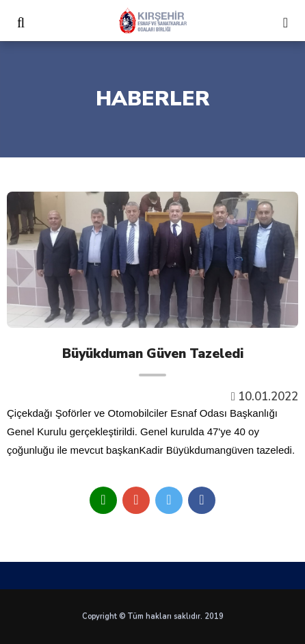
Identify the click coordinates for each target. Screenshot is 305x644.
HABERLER (153, 99)
